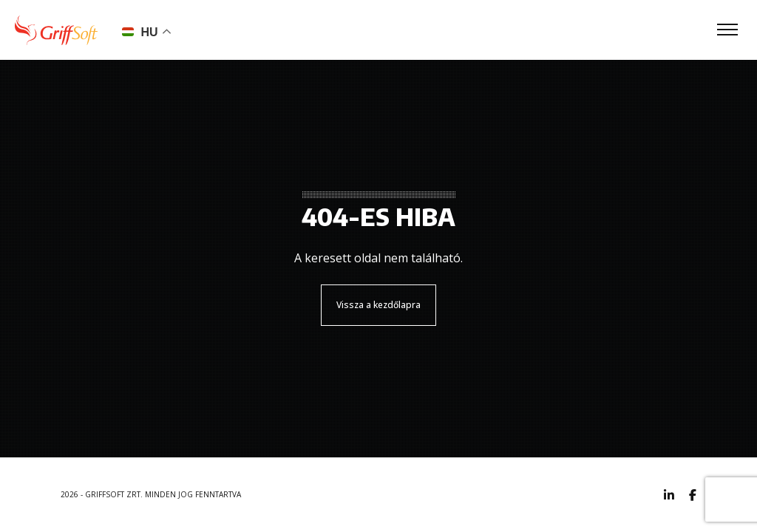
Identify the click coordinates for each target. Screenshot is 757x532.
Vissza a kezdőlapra (378, 305)
